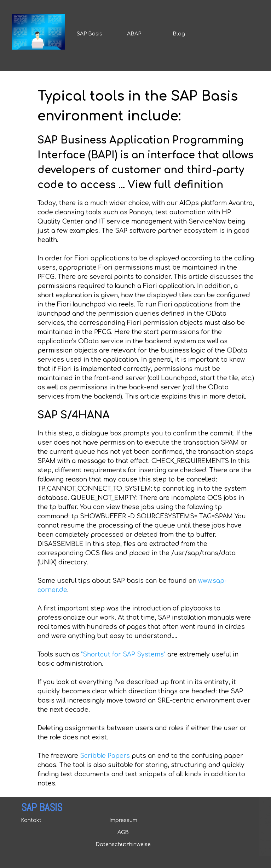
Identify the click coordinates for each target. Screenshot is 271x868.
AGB (123, 832)
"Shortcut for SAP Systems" (123, 655)
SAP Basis (90, 34)
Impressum (123, 820)
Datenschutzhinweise (123, 844)
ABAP (134, 34)
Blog (179, 34)
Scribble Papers (105, 756)
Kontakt (31, 820)
